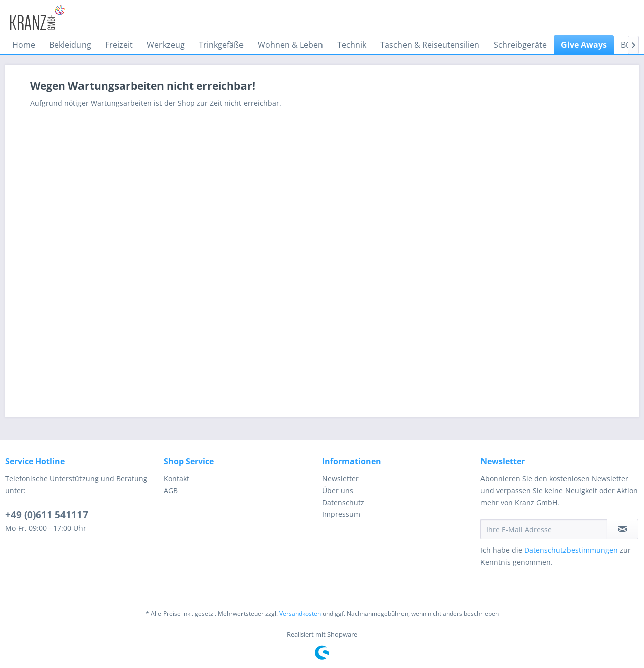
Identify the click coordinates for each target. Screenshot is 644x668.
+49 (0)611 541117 (47, 515)
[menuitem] (24, 45)
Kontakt (176, 478)
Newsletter (340, 478)
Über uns (338, 491)
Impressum (341, 514)
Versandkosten (300, 613)
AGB (171, 491)
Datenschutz (343, 503)
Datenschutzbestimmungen (571, 550)
